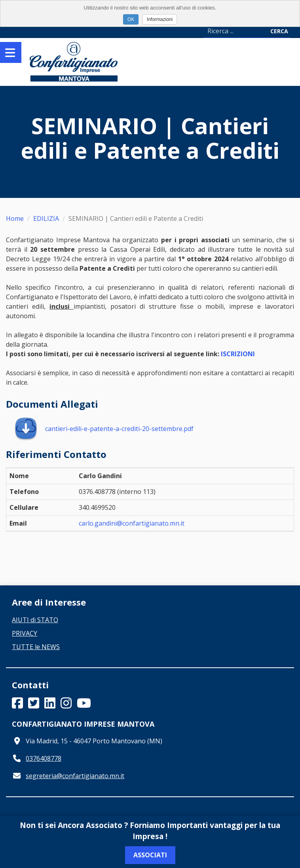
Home (15, 218)
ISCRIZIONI (238, 354)
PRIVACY (25, 633)
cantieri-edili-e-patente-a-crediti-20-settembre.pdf (104, 429)
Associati (150, 855)
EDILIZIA (46, 218)
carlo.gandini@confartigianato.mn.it (132, 523)
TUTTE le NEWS (36, 647)
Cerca (279, 31)
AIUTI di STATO (35, 620)
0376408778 (44, 758)
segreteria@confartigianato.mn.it (75, 776)
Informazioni (160, 19)
